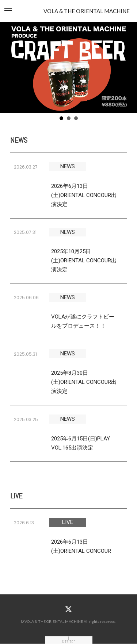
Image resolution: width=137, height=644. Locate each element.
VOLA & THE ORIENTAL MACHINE (87, 11)
